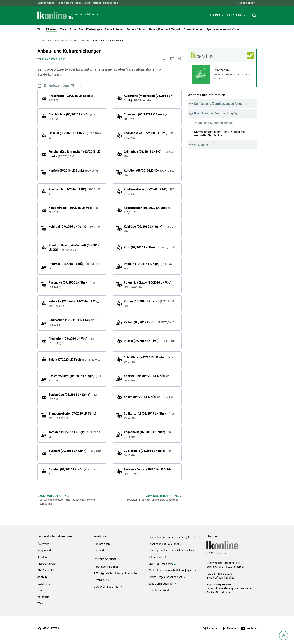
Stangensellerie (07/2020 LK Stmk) (72, 416)
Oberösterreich (46, 570)
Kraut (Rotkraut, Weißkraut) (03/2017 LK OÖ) (74, 247)
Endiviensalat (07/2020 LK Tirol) (149, 135)
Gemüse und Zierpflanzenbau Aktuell (221, 104)
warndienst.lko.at (159, 590)
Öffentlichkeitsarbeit (106, 3)
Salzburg (42, 577)
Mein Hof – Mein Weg (161, 564)
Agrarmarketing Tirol (106, 567)
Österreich (43, 544)
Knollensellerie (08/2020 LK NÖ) (149, 191)
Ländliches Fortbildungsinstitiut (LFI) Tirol (173, 537)
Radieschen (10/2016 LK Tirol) (73, 322)
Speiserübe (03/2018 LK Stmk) (73, 397)
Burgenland (44, 551)
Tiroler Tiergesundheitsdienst (165, 577)
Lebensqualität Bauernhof (164, 544)
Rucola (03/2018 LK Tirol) (150, 341)
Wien (40, 603)
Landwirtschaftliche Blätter (74, 3)
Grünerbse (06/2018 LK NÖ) (150, 154)
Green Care (100, 580)
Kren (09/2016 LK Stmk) (150, 247)
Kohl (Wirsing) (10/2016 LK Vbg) (74, 210)
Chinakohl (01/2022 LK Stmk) (147, 117)
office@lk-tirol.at (224, 578)
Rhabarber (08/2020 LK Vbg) (72, 341)
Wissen (201, 145)
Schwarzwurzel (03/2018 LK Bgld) (75, 378)
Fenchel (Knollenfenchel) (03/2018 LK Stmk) (74, 154)
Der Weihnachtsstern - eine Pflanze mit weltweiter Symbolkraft (219, 134)
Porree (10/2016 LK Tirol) (149, 303)
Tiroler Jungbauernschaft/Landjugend (171, 570)
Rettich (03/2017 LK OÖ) (150, 322)
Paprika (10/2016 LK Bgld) (150, 266)
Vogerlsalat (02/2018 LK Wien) (148, 434)
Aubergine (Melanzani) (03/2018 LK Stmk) (148, 98)
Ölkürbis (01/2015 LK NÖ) (74, 266)
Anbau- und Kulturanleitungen (214, 123)
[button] (216, 16)
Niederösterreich (47, 564)
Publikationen (102, 544)
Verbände (99, 551)
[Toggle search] (254, 16)
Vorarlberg (43, 597)
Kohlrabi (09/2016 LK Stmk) (75, 229)
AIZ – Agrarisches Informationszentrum (117, 573)
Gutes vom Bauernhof (106, 587)
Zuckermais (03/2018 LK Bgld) (148, 453)
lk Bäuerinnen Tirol (159, 557)
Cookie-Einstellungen (219, 592)
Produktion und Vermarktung (216, 113)
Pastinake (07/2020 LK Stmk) (72, 285)
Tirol (40, 590)
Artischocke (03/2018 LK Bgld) (73, 98)
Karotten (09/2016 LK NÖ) (149, 173)
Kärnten (42, 557)
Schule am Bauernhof (161, 584)
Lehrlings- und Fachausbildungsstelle (170, 551)
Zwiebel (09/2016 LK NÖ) (73, 472)
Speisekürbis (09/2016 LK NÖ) (148, 378)
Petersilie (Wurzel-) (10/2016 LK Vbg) (74, 303)
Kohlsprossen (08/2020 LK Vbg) (149, 210)
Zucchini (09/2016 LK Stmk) (75, 453)
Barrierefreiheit (244, 588)
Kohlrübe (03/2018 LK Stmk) (150, 229)
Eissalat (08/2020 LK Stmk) (75, 135)
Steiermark (44, 584)
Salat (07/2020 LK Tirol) (75, 360)
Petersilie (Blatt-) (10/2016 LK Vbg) (148, 285)
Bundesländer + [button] (247, 3)
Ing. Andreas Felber (53, 59)
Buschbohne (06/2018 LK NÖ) (72, 117)
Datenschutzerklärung (220, 588)
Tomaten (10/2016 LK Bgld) (74, 434)
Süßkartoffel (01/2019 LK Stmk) (149, 416)
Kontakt (226, 585)
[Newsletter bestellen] (48, 629)
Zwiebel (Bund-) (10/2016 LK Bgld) (147, 472)
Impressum (213, 585)
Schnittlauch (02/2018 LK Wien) (149, 360)
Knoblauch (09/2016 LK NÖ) (75, 191)
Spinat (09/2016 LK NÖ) (149, 397)
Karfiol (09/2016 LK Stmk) (73, 173)
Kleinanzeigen (46, 3)
